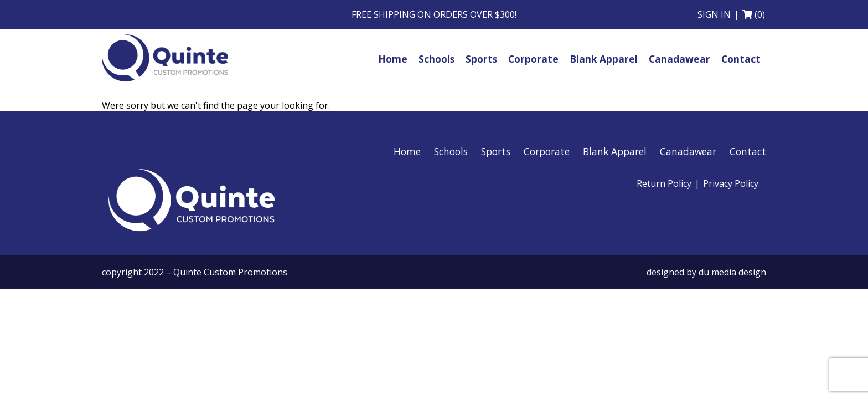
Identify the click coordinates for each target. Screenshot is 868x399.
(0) (760, 14)
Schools (451, 156)
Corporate (547, 156)
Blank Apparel (615, 156)
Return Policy (664, 188)
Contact (748, 156)
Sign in (714, 14)
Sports (496, 156)
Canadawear (688, 156)
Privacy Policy (731, 188)
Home (407, 156)
